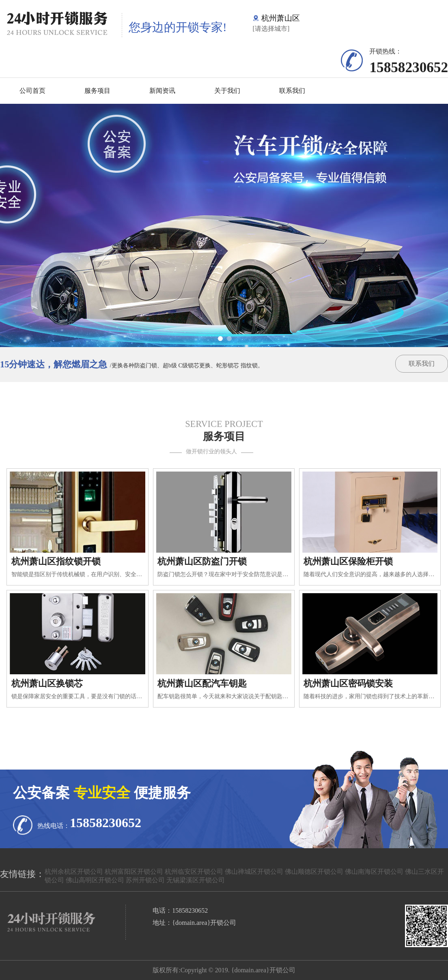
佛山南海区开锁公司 (374, 872)
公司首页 (32, 91)
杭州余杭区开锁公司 (74, 872)
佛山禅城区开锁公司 (254, 872)
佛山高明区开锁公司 (95, 880)
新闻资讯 (162, 91)
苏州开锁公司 (145, 880)
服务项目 (97, 91)
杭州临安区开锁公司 (194, 872)
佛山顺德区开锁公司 (314, 872)
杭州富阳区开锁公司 (134, 872)
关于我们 (227, 91)
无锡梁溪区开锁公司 (196, 880)
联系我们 (292, 91)
